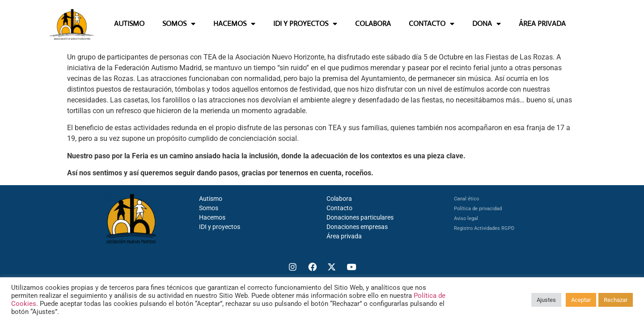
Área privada (344, 236)
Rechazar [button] (616, 300)
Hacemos (212, 217)
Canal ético (466, 199)
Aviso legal (466, 218)
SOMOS (179, 24)
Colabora (339, 199)
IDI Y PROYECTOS (305, 24)
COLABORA (373, 23)
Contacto (339, 208)
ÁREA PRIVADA (542, 23)
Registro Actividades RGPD (484, 228)
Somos (209, 208)
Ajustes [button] (546, 300)
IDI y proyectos (220, 227)
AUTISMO (129, 23)
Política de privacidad (478, 209)
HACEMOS (234, 24)
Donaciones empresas (357, 227)
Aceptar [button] (581, 300)
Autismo (211, 199)
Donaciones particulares (360, 217)
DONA (487, 24)
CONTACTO (432, 24)
